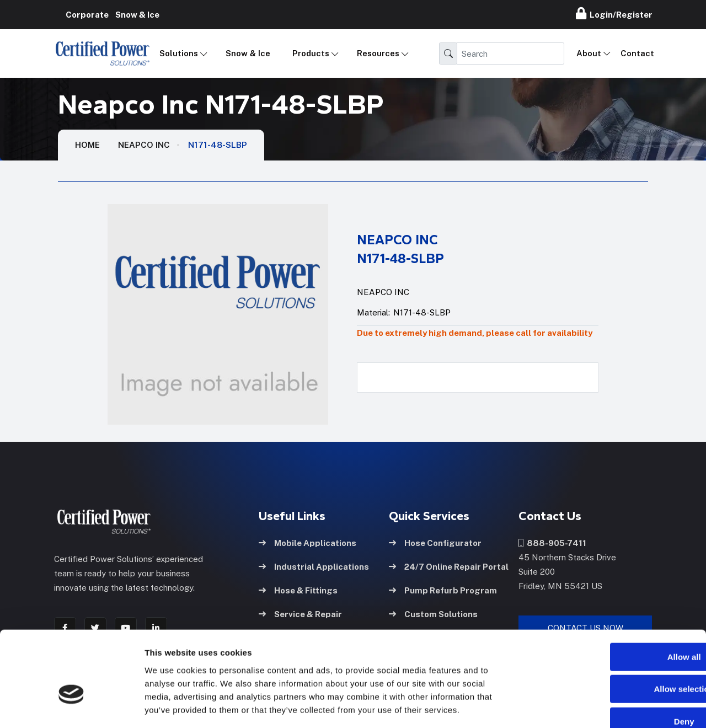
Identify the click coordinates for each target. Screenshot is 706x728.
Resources (378, 53)
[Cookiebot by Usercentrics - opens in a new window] (71, 706)
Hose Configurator (435, 542)
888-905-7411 (552, 542)
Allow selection (614, 626)
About (589, 53)
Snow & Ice (248, 53)
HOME (87, 145)
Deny (614, 658)
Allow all (614, 593)
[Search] (510, 53)
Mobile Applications (307, 542)
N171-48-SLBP (218, 145)
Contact (637, 53)
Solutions (179, 53)
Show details (579, 706)
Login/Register (614, 13)
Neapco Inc (144, 145)
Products (311, 53)
